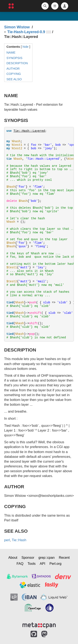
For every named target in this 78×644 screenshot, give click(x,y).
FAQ (20, 564)
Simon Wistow (17, 27)
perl (7, 540)
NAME (11, 52)
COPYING (14, 74)
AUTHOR (13, 68)
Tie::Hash (19, 540)
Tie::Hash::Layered (29, 131)
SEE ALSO (14, 79)
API (43, 564)
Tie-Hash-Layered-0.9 (26, 32)
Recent (64, 557)
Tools (32, 564)
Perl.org (56, 564)
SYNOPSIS (14, 58)
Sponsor (28, 557)
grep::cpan (47, 557)
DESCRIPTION (17, 63)
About (13, 557)
